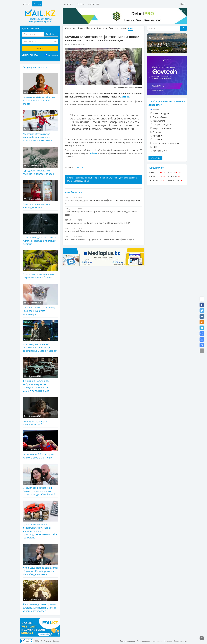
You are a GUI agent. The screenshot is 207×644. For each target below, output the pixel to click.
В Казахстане (71, 28)
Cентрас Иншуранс (162, 125)
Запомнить (53, 55)
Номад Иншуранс (161, 113)
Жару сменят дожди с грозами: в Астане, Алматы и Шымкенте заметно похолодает (40, 596)
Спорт (130, 28)
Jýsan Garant (159, 121)
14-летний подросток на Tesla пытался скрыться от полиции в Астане (40, 230)
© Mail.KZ (38, 641)
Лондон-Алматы (161, 117)
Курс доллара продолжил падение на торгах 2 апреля (40, 161)
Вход (183, 4)
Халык (156, 110)
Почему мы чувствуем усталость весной (40, 411)
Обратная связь (180, 641)
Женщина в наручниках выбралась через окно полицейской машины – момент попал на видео (40, 375)
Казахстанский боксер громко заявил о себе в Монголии (40, 445)
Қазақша (26, 4)
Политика (91, 28)
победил (93, 153)
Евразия (157, 132)
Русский (37, 4)
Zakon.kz (125, 97)
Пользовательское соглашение (150, 641)
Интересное (120, 28)
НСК (155, 147)
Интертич (158, 136)
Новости (68, 4)
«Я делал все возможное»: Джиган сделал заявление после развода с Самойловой (40, 480)
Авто (111, 28)
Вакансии (168, 641)
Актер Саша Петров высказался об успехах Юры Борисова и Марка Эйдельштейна (40, 560)
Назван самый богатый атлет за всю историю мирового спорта (40, 89)
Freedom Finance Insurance (166, 143)
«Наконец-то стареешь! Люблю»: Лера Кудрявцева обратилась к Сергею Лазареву (40, 336)
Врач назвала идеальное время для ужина (40, 194)
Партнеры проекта (127, 641)
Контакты (56, 641)
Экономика (102, 28)
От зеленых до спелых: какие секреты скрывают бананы (40, 265)
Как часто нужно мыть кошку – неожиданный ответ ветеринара (40, 300)
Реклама (81, 4)
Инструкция (93, 4)
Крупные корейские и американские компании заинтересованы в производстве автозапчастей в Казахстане (40, 520)
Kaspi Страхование (162, 128)
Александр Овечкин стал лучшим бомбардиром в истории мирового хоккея (40, 126)
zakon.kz (80, 167)
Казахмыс (157, 139)
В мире (81, 28)
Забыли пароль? (30, 55)
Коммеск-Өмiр (160, 151)
